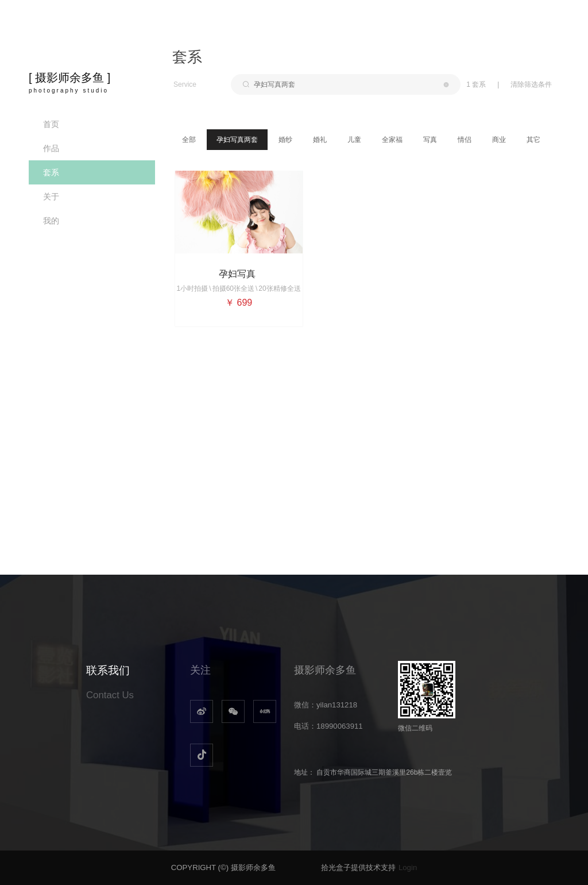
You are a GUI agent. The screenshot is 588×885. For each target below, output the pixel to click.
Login (408, 867)
